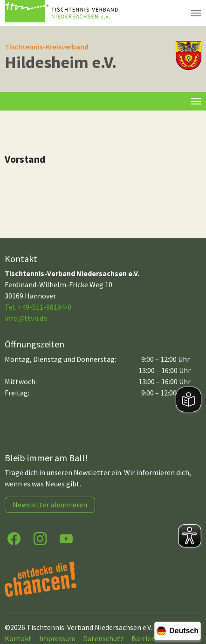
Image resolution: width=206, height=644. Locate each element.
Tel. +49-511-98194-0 (38, 307)
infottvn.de (26, 318)
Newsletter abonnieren (50, 505)
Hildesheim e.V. (61, 62)
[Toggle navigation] (196, 101)
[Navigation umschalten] (196, 13)
